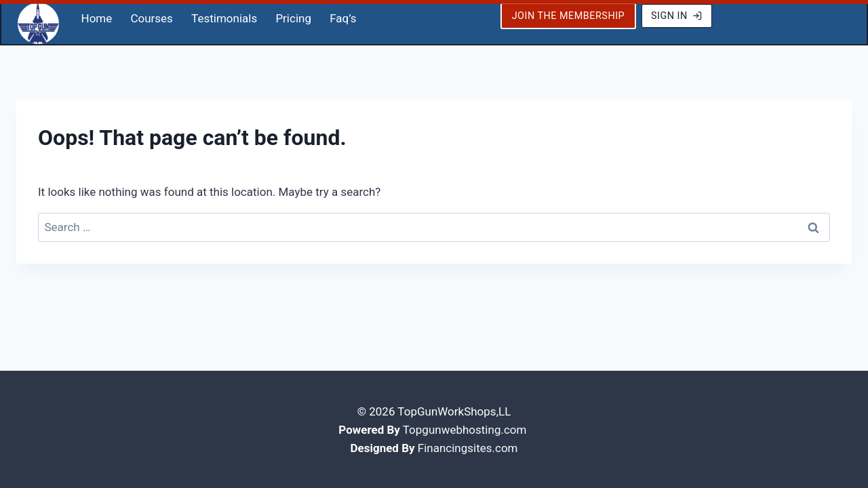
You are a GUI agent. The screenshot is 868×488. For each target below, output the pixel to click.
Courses (151, 17)
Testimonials (224, 17)
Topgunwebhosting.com (465, 428)
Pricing (293, 17)
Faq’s (343, 17)
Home (97, 17)
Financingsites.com (468, 447)
